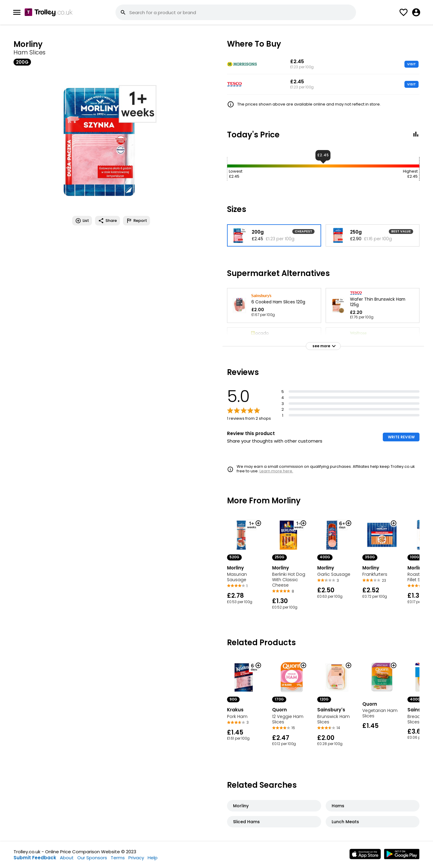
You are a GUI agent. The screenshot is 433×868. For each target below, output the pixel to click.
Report (137, 221)
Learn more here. (276, 471)
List (82, 221)
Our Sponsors (92, 858)
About (67, 858)
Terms (118, 858)
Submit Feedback (35, 858)
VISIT (412, 64)
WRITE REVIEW (401, 437)
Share (107, 221)
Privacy (136, 858)
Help (153, 858)
